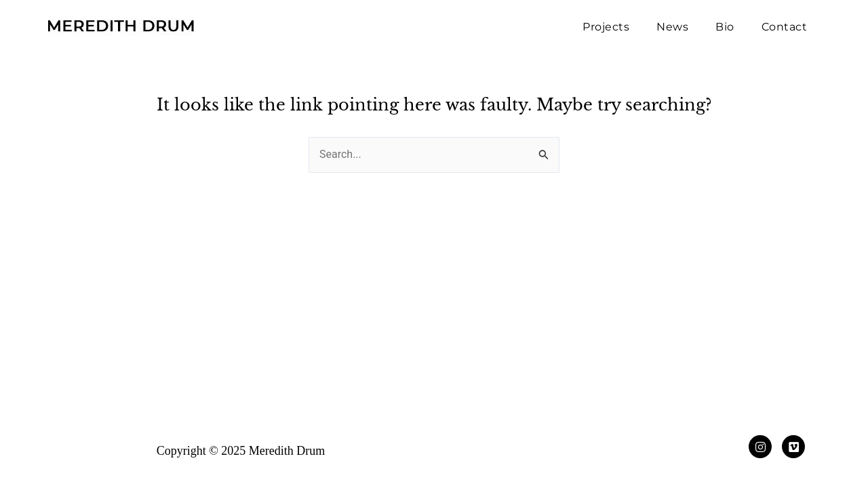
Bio (725, 27)
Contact (785, 27)
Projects (606, 27)
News (672, 27)
